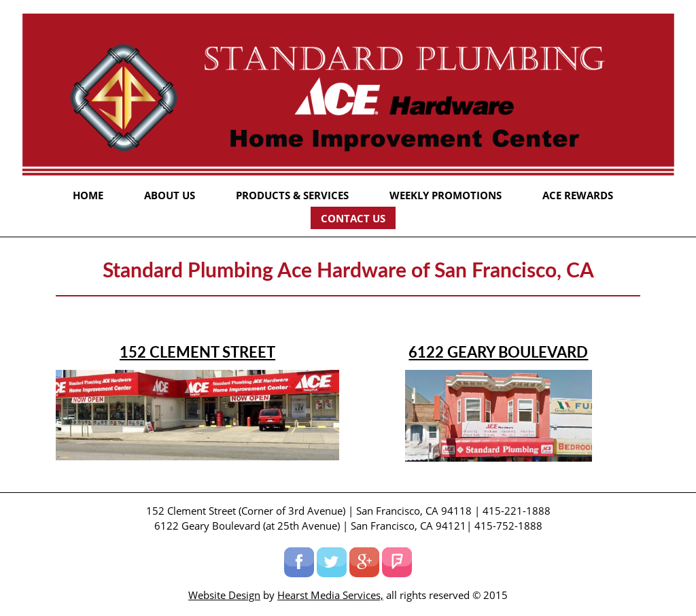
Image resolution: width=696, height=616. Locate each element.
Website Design (224, 595)
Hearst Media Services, (330, 595)
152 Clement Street (197, 352)
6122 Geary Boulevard (498, 352)
